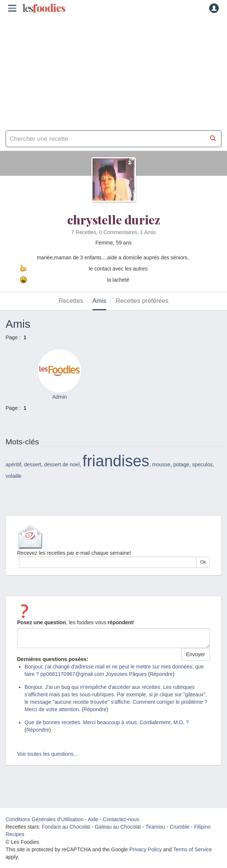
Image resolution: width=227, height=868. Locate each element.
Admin (59, 397)
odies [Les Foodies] (44, 8)
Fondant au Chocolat (66, 827)
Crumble (180, 827)
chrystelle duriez (114, 219)
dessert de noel (62, 464)
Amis (99, 301)
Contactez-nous (121, 819)
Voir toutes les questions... (47, 754)
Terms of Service (192, 849)
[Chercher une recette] (213, 139)
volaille (14, 476)
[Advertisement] (113, 71)
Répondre (161, 674)
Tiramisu (155, 827)
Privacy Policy (145, 849)
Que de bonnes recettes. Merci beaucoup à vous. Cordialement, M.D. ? (107, 722)
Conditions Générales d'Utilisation (45, 819)
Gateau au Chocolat (118, 827)
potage (181, 464)
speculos (202, 464)
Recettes (71, 301)
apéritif (13, 464)
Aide (93, 819)
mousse (161, 464)
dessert (33, 464)
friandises (116, 461)
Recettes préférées (142, 301)
